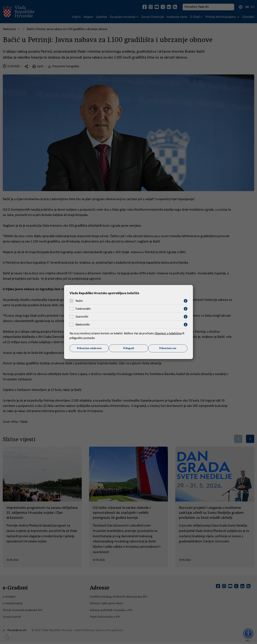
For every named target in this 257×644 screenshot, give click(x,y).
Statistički (82, 317)
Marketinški (83, 325)
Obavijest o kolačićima (168, 333)
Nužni (79, 301)
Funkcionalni (83, 309)
